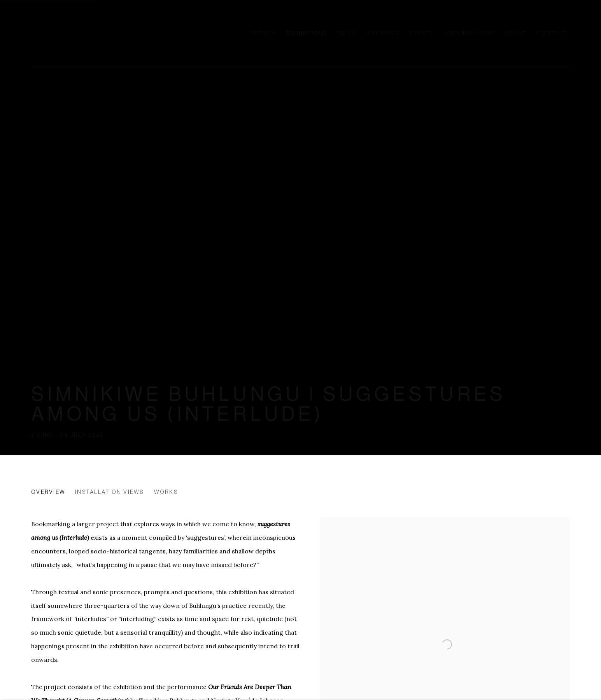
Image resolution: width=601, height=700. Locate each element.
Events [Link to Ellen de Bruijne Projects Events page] (422, 33)
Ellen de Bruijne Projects (109, 33)
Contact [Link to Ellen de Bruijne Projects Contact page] (552, 33)
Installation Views (110, 492)
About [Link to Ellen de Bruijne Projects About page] (515, 33)
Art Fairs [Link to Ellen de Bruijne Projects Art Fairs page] (383, 33)
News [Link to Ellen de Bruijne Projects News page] (347, 33)
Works (166, 492)
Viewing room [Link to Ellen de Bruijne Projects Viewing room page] (469, 33)
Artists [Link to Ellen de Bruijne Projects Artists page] (263, 33)
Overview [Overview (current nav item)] (48, 492)
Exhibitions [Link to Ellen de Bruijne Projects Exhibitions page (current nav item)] (307, 33)
